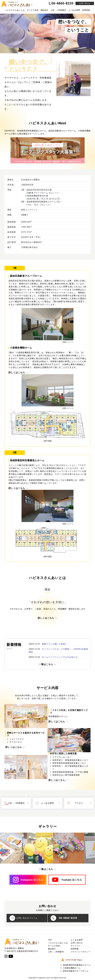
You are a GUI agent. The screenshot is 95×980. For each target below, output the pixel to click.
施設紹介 (45, 10)
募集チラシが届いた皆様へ (55, 644)
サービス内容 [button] (33, 10)
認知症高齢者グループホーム (76, 971)
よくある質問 (74, 10)
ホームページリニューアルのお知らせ (60, 657)
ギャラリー (76, 946)
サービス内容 (54, 946)
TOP (50, 940)
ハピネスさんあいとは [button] (15, 10)
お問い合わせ (85, 3)
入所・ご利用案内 (58, 10)
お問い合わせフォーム (24, 918)
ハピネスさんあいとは (58, 943)
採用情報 (86, 10)
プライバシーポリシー (81, 952)
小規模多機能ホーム (72, 968)
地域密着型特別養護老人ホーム (77, 965)
